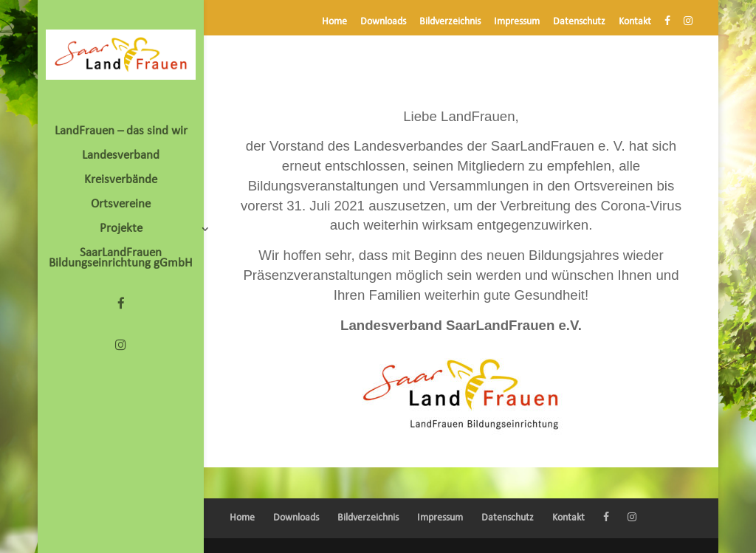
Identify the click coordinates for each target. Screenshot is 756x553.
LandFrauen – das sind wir (121, 132)
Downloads (383, 22)
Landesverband (121, 156)
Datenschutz (579, 22)
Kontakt (635, 22)
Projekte (121, 229)
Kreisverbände (121, 181)
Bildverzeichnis (450, 22)
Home (334, 22)
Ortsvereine (121, 205)
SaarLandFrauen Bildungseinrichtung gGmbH (121, 259)
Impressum (517, 22)
